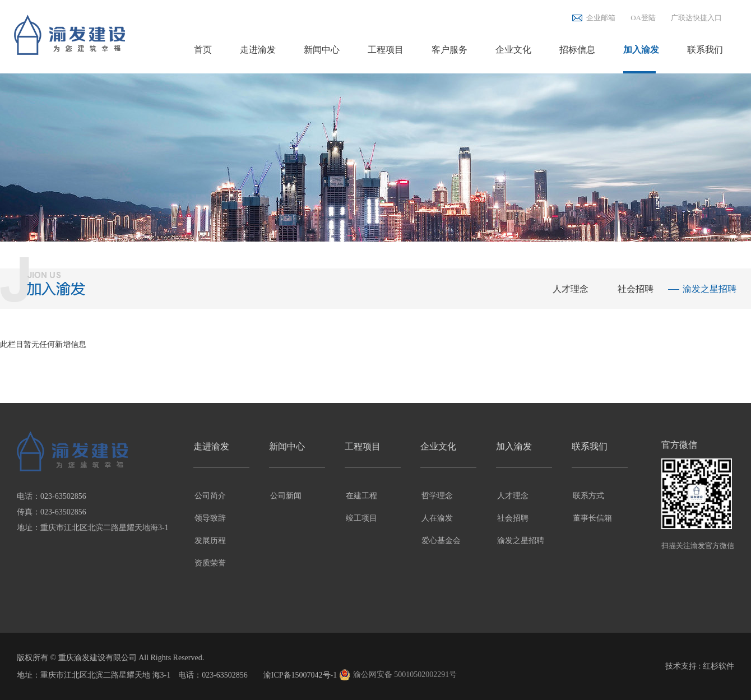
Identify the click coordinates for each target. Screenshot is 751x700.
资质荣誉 (210, 563)
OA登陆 (643, 18)
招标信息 (577, 50)
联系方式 (588, 496)
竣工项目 (361, 518)
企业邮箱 (601, 18)
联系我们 (705, 50)
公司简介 (210, 496)
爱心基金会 (441, 541)
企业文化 (513, 50)
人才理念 (571, 289)
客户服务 (449, 50)
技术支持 (681, 666)
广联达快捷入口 (696, 18)
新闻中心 (322, 50)
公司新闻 (286, 496)
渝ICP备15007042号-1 (300, 675)
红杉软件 (718, 666)
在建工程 (361, 496)
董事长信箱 (592, 518)
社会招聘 (636, 289)
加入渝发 (641, 50)
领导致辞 (210, 518)
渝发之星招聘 (710, 289)
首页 (203, 50)
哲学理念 (437, 496)
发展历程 (210, 541)
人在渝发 (437, 518)
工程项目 (386, 50)
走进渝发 (258, 50)
